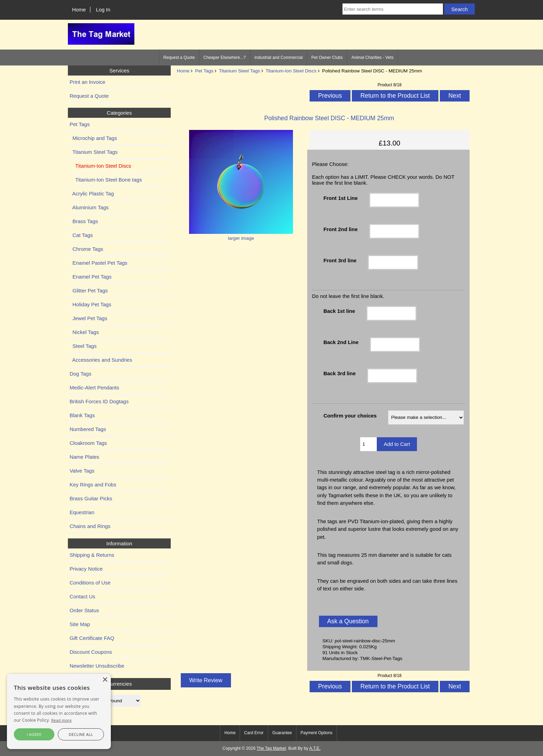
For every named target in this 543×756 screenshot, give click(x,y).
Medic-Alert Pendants (94, 388)
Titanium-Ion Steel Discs (291, 71)
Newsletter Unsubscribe (97, 666)
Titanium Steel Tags (239, 71)
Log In (103, 10)
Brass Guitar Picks (91, 498)
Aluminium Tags (89, 207)
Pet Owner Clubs (327, 58)
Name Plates (84, 457)
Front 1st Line (341, 198)
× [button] (105, 680)
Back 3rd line (340, 373)
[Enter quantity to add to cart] (369, 444)
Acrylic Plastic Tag (92, 194)
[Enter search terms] (393, 9)
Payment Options (317, 733)
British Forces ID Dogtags (99, 401)
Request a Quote (179, 58)
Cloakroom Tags (88, 443)
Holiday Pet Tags (90, 304)
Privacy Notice (86, 569)
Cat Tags (81, 235)
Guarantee (282, 733)
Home (79, 10)
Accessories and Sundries (101, 360)
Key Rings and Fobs (93, 485)
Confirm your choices (350, 416)
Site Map (80, 624)
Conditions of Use (90, 583)
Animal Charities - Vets (372, 58)
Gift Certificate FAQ (92, 638)
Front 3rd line (340, 260)
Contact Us (82, 596)
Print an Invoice (87, 82)
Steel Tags (83, 346)
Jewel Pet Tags (88, 318)
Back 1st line (339, 311)
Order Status (84, 610)
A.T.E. (315, 748)
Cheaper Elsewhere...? (225, 58)
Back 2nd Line (341, 342)
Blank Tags (82, 415)
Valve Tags (82, 471)
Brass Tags (84, 221)
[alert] (59, 711)
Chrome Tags (86, 249)
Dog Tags (81, 374)
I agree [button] (34, 734)
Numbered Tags (88, 429)
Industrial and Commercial (279, 58)
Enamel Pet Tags (91, 277)
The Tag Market (271, 748)
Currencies (119, 684)
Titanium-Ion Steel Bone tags (106, 180)
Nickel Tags (84, 332)
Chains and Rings (90, 526)
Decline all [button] (81, 734)
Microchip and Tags (93, 138)
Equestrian (82, 512)
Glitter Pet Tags (89, 291)
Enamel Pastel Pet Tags (99, 263)
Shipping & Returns (92, 555)
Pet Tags (204, 71)
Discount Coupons (91, 652)
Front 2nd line (341, 229)
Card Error (254, 733)
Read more (61, 720)
